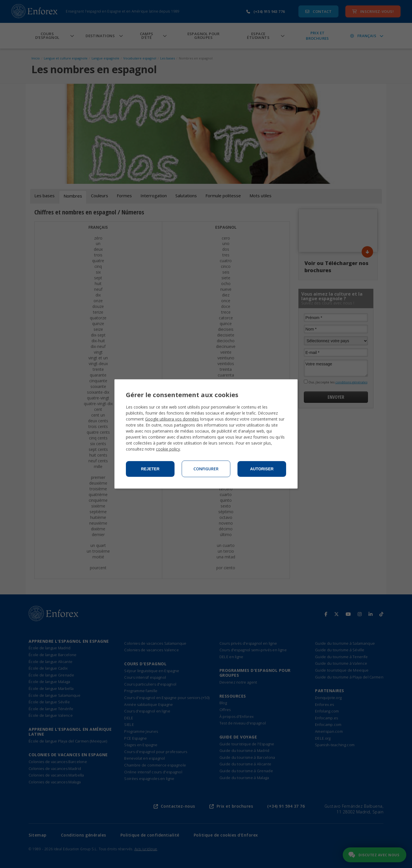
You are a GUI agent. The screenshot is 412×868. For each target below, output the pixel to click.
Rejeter (150, 469)
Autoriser (262, 469)
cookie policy (168, 449)
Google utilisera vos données (172, 419)
